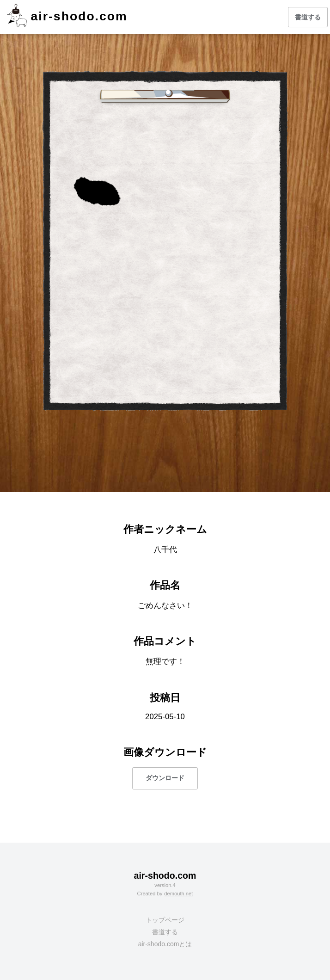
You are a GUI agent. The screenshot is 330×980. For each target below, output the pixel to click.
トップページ (165, 920)
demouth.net (178, 894)
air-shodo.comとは (165, 944)
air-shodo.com (79, 16)
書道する (308, 17)
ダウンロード (165, 778)
